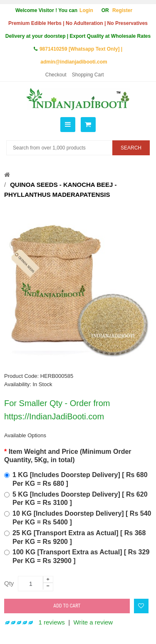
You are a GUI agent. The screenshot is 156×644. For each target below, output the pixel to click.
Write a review (93, 622)
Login (86, 10)
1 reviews (52, 622)
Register (122, 10)
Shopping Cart (88, 75)
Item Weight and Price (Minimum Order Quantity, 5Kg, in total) (68, 456)
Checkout (56, 75)
